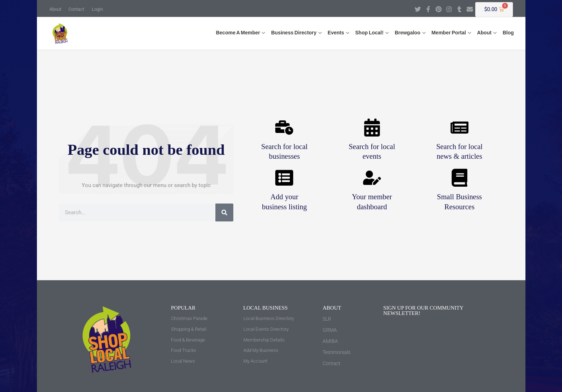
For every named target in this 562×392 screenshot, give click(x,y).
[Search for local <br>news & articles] (459, 128)
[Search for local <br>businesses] (284, 128)
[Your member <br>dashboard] (372, 178)
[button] (238, 32)
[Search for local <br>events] (372, 128)
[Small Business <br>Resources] (459, 178)
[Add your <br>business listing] (284, 178)
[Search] (224, 212)
